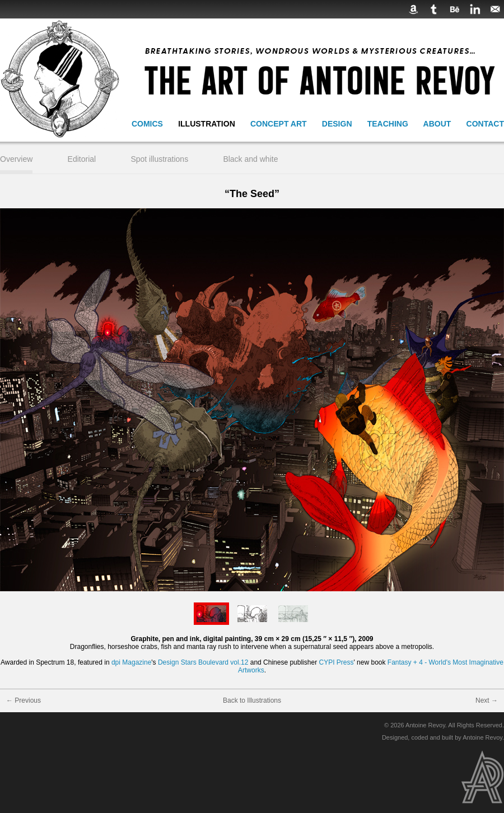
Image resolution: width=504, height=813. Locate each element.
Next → (487, 700)
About (437, 124)
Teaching (388, 124)
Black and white (250, 159)
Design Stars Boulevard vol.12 (203, 662)
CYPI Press (336, 662)
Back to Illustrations (252, 700)
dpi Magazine (131, 662)
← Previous (24, 700)
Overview (16, 159)
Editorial (82, 159)
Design (337, 124)
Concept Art (279, 124)
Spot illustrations (159, 159)
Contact (485, 124)
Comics (147, 124)
